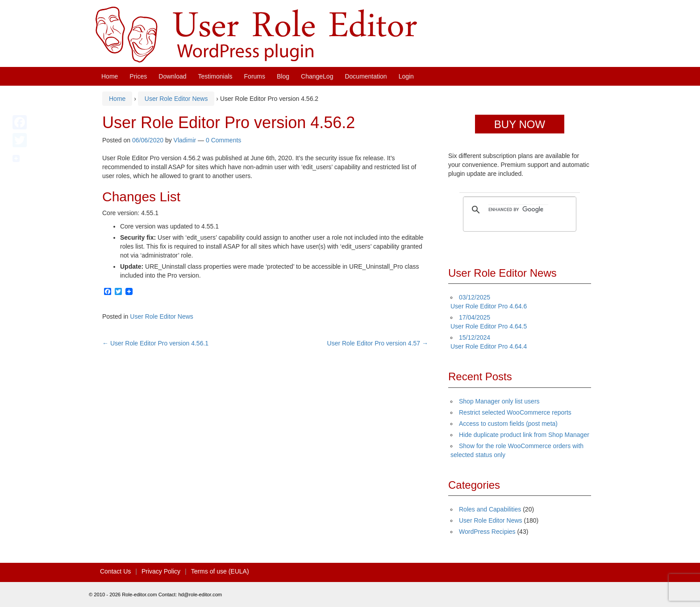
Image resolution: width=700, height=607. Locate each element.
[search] (518, 210)
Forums (255, 76)
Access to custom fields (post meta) (508, 424)
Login (406, 76)
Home (110, 76)
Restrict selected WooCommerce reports (515, 412)
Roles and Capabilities (490, 509)
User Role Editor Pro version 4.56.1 (155, 343)
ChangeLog (317, 76)
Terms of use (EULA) (220, 571)
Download (172, 76)
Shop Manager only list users (499, 401)
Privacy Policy (161, 571)
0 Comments (223, 140)
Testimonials (215, 76)
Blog (283, 76)
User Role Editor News (176, 99)
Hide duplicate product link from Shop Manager (524, 435)
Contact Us (115, 571)
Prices (138, 76)
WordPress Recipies (487, 532)
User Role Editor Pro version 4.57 (378, 343)
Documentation (366, 76)
